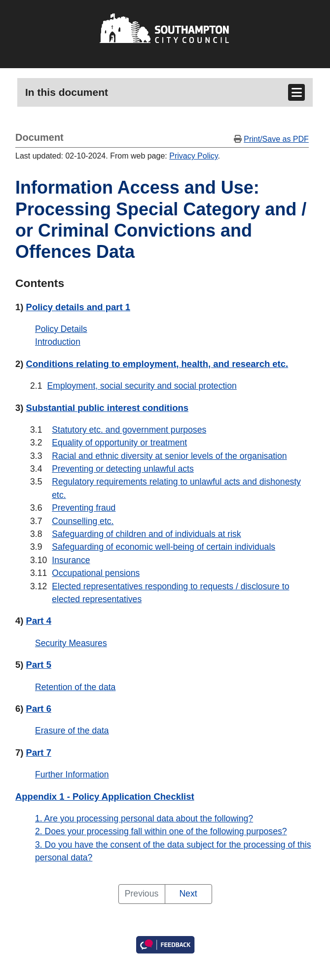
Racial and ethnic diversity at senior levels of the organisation (169, 456)
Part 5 (39, 665)
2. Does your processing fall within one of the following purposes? (161, 831)
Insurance (71, 560)
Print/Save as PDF (276, 139)
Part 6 (39, 709)
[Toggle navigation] (296, 92)
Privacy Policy (193, 156)
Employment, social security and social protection (142, 386)
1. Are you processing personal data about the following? (144, 818)
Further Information (72, 775)
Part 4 (39, 621)
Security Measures (71, 643)
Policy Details (61, 329)
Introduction (58, 342)
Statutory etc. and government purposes (129, 430)
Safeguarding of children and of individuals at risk (146, 534)
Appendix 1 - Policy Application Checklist (105, 796)
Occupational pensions (96, 573)
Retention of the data (75, 687)
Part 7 (39, 753)
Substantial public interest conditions (107, 408)
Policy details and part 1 (78, 307)
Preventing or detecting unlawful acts (123, 469)
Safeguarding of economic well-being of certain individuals (164, 547)
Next (188, 894)
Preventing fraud (84, 508)
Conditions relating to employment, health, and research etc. (157, 364)
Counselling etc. (83, 521)
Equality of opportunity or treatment (119, 443)
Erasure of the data (72, 731)
